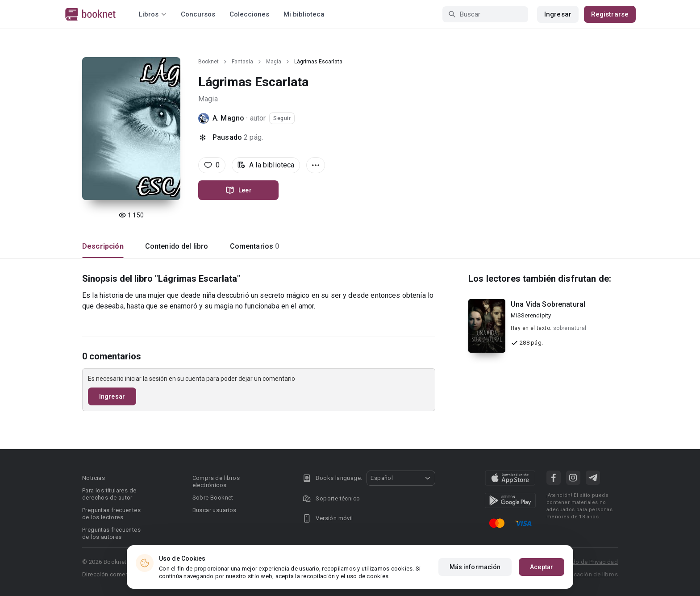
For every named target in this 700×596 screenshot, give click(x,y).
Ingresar (558, 14)
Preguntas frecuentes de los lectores (111, 514)
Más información (475, 567)
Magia (274, 62)
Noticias (94, 478)
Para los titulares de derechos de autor (109, 494)
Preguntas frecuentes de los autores (111, 533)
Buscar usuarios (215, 510)
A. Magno (228, 118)
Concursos (198, 14)
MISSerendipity (531, 315)
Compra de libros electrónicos (216, 481)
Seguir (282, 118)
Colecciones (249, 14)
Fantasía (242, 62)
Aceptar (542, 567)
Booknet (208, 62)
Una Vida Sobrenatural (548, 304)
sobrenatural (570, 328)
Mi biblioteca (304, 14)
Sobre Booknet (213, 498)
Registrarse (610, 14)
